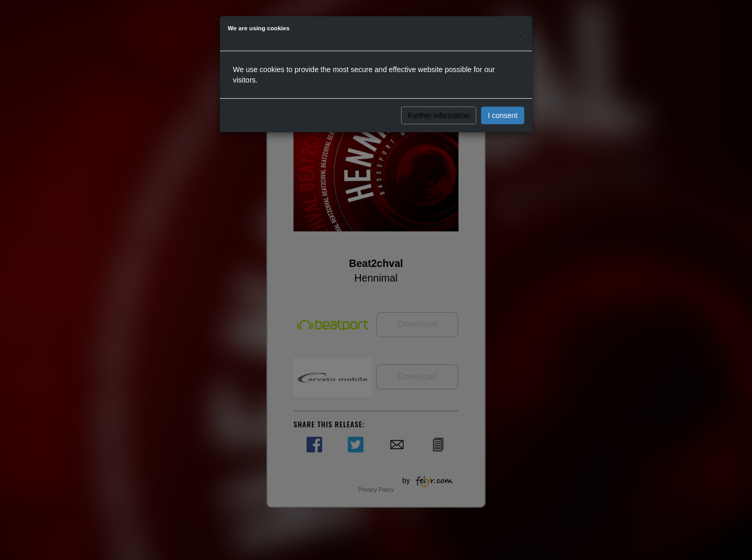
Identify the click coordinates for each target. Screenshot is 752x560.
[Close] (521, 37)
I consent (503, 115)
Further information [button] (439, 115)
